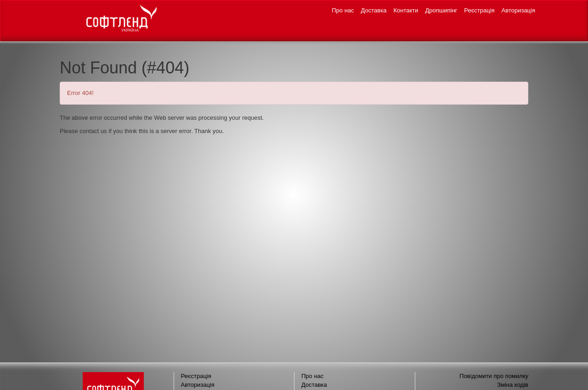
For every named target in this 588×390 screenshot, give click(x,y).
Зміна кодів (513, 385)
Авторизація (518, 10)
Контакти (406, 10)
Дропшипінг (441, 10)
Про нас (343, 10)
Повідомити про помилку (494, 376)
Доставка (374, 10)
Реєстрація (479, 10)
